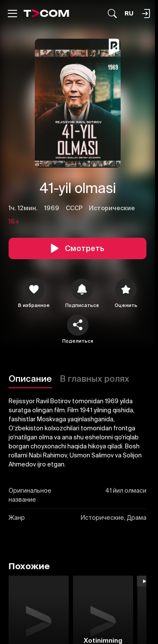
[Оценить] (126, 289)
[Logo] (46, 13)
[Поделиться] (78, 325)
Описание (30, 379)
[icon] (34, 289)
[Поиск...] (112, 14)
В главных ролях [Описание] (94, 379)
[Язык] (129, 14)
